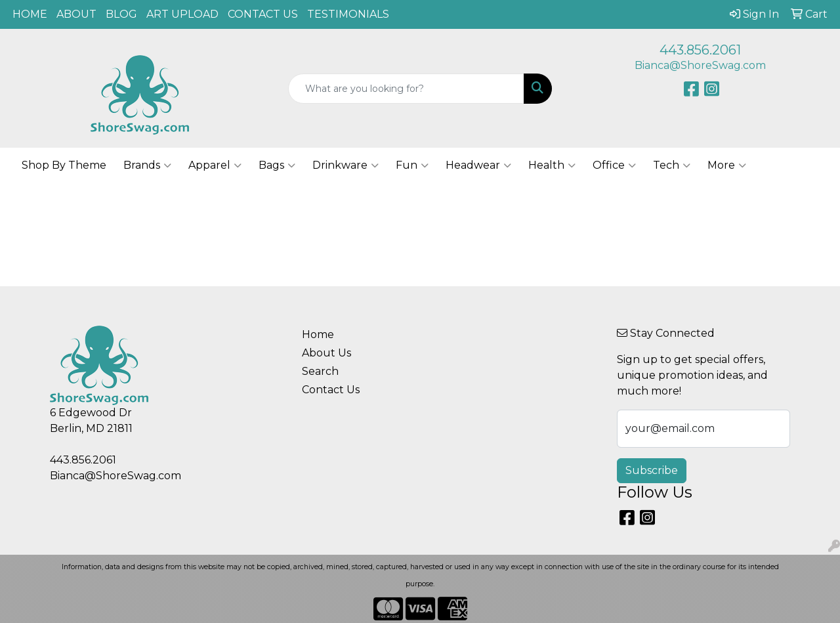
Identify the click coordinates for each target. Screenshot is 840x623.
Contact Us (331, 390)
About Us (326, 353)
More (727, 165)
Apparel (215, 165)
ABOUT (76, 14)
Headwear (478, 165)
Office (614, 165)
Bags (277, 165)
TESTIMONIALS (348, 14)
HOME (30, 14)
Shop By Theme (64, 165)
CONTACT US (263, 14)
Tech (672, 165)
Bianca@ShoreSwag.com (700, 65)
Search (320, 371)
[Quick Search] (407, 89)
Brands (147, 165)
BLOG (121, 14)
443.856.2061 (700, 50)
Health (552, 165)
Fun (412, 165)
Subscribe (652, 470)
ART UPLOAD (182, 14)
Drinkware (346, 165)
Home (318, 334)
